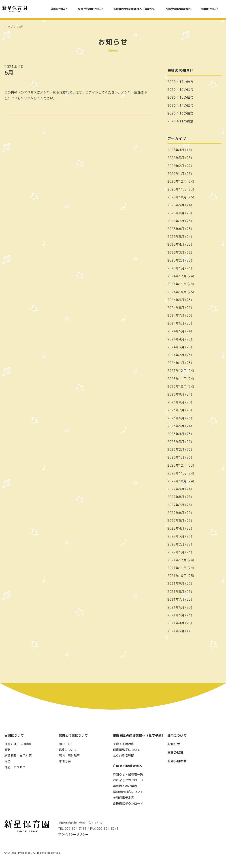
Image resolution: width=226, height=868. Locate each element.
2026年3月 (176, 158)
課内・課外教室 (69, 755)
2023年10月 (177, 386)
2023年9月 (176, 394)
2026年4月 (176, 150)
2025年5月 (176, 237)
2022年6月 (176, 513)
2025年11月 (177, 189)
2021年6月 (176, 607)
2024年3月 (176, 347)
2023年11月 (177, 379)
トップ (9, 27)
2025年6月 (176, 229)
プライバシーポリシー (73, 834)
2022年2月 (176, 544)
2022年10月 (177, 481)
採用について (210, 9)
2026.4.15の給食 (180, 97)
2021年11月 (177, 568)
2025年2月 (176, 260)
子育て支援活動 (124, 744)
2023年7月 (176, 410)
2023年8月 (176, 402)
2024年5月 (176, 331)
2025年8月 (176, 213)
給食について (68, 750)
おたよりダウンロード (128, 780)
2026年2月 (176, 166)
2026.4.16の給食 (180, 90)
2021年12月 (177, 560)
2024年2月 (176, 355)
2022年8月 (176, 497)
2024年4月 (176, 339)
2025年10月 (177, 197)
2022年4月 (176, 528)
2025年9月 (176, 205)
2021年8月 (176, 592)
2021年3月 (176, 631)
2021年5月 (176, 615)
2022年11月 (177, 473)
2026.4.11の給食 (180, 121)
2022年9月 (176, 489)
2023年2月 (176, 449)
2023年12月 (177, 371)
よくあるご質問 (124, 755)
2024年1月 (176, 363)
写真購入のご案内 (125, 786)
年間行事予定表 (124, 798)
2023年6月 (176, 418)
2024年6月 (176, 323)
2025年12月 (177, 181)
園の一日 (65, 744)
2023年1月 (176, 457)
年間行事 (65, 761)
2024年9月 (176, 300)
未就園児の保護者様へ (134, 9)
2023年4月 (176, 434)
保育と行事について (91, 9)
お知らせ (174, 744)
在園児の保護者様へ (178, 9)
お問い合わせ (177, 761)
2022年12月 (177, 465)
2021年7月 (176, 599)
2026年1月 (176, 174)
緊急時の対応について (128, 792)
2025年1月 (176, 268)
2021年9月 (176, 583)
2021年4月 (176, 623)
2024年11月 (177, 284)
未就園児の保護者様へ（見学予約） (139, 735)
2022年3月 (176, 536)
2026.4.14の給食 (180, 105)
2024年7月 (176, 315)
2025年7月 (176, 221)
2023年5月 (176, 426)
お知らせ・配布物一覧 (128, 774)
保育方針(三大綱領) (18, 744)
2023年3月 (176, 442)
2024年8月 (176, 308)
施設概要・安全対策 (18, 755)
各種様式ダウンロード (128, 803)
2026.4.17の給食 (180, 82)
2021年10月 (177, 576)
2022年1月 (176, 552)
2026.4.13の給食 (180, 113)
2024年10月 (177, 292)
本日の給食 (175, 752)
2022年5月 (176, 521)
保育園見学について (127, 750)
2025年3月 (176, 252)
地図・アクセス (15, 767)
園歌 (7, 750)
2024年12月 (177, 276)
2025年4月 (176, 244)
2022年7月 (176, 505)
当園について (59, 9)
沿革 (7, 761)
